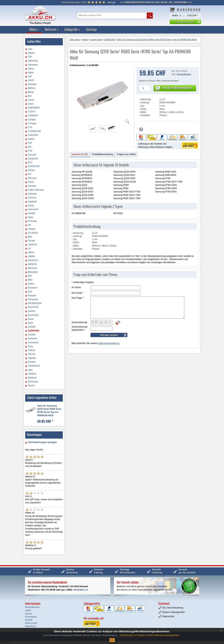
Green (31, 206)
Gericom (32, 198)
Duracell (32, 155)
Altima (31, 69)
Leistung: (145, 103)
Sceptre (32, 335)
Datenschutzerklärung (108, 343)
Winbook (32, 378)
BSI (30, 96)
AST (30, 76)
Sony (30, 346)
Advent (31, 53)
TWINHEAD (34, 366)
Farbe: (144, 109)
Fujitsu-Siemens (36, 190)
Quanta (32, 311)
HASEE (32, 213)
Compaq (32, 123)
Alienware (33, 65)
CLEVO (32, 112)
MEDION (32, 264)
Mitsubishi (33, 272)
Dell (30, 143)
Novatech (33, 288)
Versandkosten (184, 74)
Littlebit (31, 256)
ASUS (31, 80)
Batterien (52, 29)
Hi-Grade (33, 221)
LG (29, 249)
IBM (30, 237)
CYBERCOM (34, 131)
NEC (30, 280)
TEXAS (32, 354)
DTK (30, 151)
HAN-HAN (33, 209)
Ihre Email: (78, 293)
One (30, 292)
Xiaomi (31, 385)
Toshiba (32, 362)
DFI (30, 147)
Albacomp (33, 61)
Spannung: (146, 99)
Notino (31, 284)
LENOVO (33, 245)
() (74, 2)
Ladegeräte (72, 29)
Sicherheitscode (80, 322)
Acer (30, 49)
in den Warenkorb (177, 88)
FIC (30, 174)
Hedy (31, 217)
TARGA (32, 350)
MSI (30, 276)
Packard (32, 296)
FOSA (31, 182)
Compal (32, 120)
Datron (31, 139)
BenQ (31, 92)
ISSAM (31, 241)
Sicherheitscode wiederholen (80, 328)
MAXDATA (33, 260)
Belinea (32, 88)
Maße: (144, 112)
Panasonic (33, 299)
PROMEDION (35, 303)
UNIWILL (33, 374)
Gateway (32, 194)
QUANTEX (33, 315)
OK (112, 640)
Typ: (143, 106)
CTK (30, 127)
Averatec (32, 84)
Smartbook (33, 343)
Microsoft (33, 268)
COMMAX (33, 115)
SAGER (32, 327)
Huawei (32, 229)
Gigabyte (32, 202)
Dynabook (33, 159)
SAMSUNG (34, 331)
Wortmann (33, 382)
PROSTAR (33, 307)
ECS (30, 162)
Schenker (33, 338)
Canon (31, 100)
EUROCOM (34, 166)
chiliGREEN (34, 108)
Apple (31, 73)
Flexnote (32, 178)
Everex (31, 170)
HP (30, 225)
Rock (30, 323)
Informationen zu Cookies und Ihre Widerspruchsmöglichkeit (149, 635)
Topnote (32, 358)
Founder (32, 186)
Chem (31, 104)
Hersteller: (146, 115)
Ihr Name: (77, 287)
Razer (31, 319)
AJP (30, 57)
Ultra (30, 370)
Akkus (34, 29)
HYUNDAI (33, 233)
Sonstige (92, 29)
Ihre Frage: (78, 298)
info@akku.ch (80, 590)
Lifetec (31, 252)
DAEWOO (33, 135)
